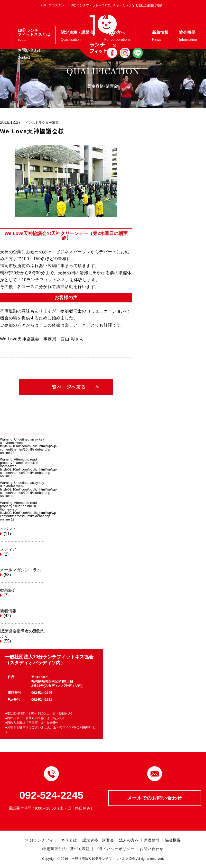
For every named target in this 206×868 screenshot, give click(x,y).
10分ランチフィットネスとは (51, 840)
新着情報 (23, 614)
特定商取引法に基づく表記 (66, 849)
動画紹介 (23, 593)
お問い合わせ (152, 849)
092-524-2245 (51, 795)
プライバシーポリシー (115, 849)
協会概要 (173, 840)
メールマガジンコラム (23, 573)
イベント (23, 532)
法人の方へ (129, 840)
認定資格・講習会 (98, 840)
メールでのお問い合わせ (155, 798)
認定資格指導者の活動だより (23, 636)
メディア (23, 552)
